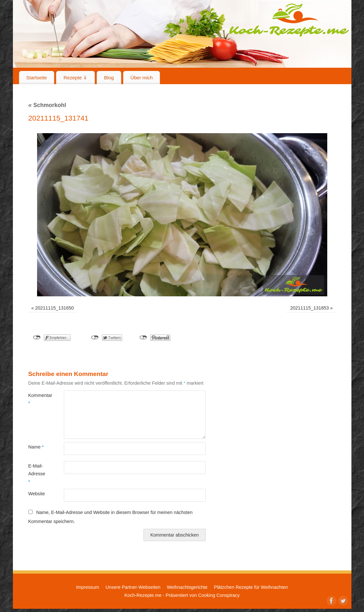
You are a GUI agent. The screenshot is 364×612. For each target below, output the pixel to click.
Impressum (88, 587)
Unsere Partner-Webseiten (133, 587)
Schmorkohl (47, 105)
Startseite (36, 78)
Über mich (141, 78)
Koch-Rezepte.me (289, 20)
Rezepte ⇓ (75, 78)
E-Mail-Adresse (37, 474)
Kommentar (37, 399)
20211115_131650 (54, 308)
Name (36, 447)
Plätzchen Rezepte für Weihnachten (251, 587)
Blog (109, 78)
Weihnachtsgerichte (187, 587)
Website (37, 494)
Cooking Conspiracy (219, 595)
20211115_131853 (310, 308)
